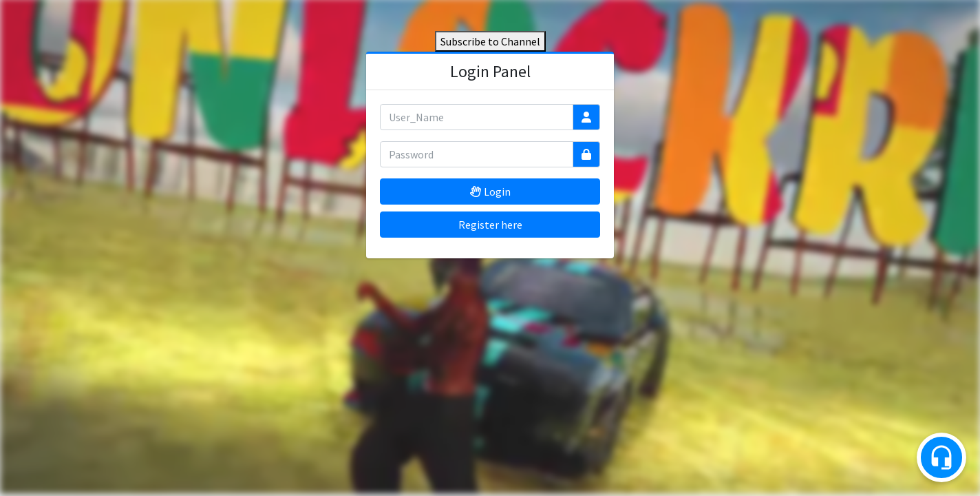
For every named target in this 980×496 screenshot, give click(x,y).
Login (490, 192)
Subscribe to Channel (490, 41)
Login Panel (490, 71)
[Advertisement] (490, 362)
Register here (490, 225)
